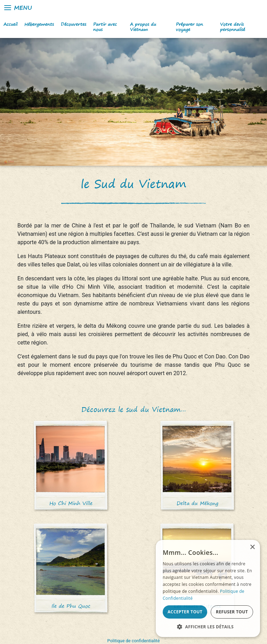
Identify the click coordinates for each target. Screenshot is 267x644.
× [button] (252, 547)
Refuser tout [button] (232, 612)
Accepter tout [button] (185, 612)
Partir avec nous (105, 27)
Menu (18, 8)
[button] (208, 627)
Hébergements (39, 24)
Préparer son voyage (189, 27)
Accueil (10, 24)
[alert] (208, 588)
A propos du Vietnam (143, 27)
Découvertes (74, 24)
